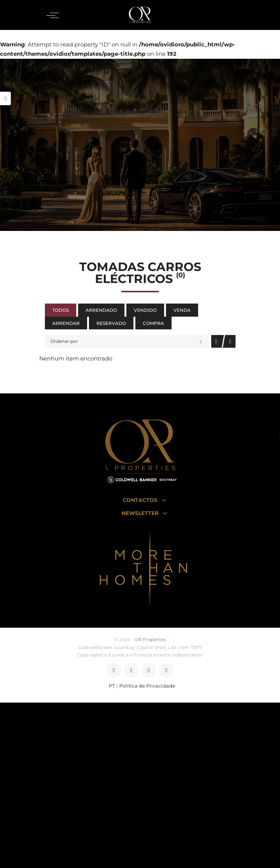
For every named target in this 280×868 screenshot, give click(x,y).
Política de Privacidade (147, 686)
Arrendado (101, 310)
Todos (61, 310)
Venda (182, 310)
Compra (153, 323)
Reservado (111, 323)
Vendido (145, 310)
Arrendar (66, 323)
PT (112, 686)
